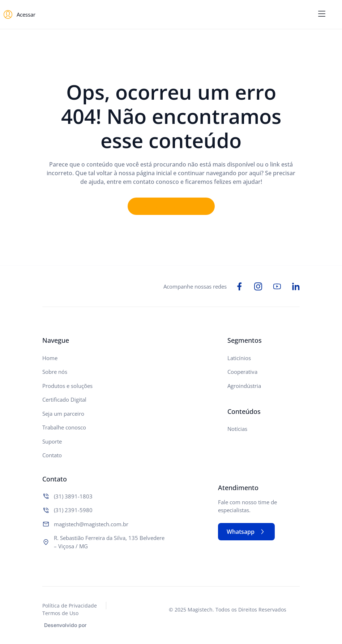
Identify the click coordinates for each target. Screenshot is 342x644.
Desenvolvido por (65, 625)
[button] (322, 14)
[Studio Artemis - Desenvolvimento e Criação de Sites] (106, 624)
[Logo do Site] (171, 15)
